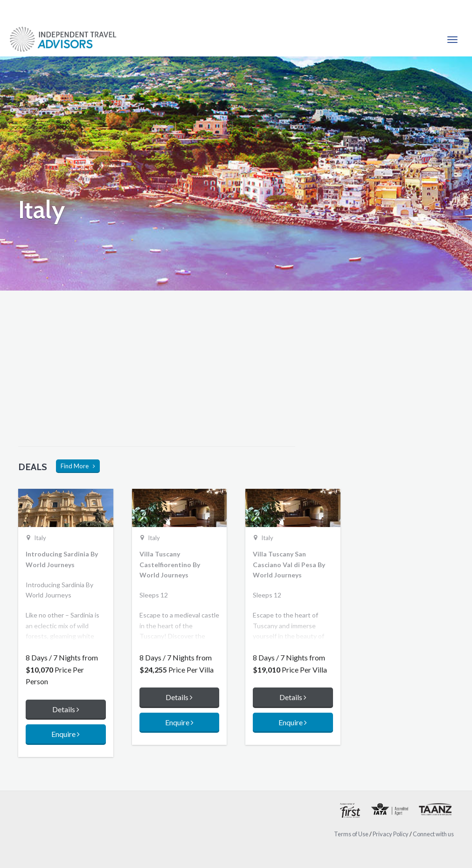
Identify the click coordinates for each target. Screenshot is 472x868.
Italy (40, 538)
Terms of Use (351, 834)
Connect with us (433, 834)
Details (66, 709)
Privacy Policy (391, 834)
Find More (78, 466)
